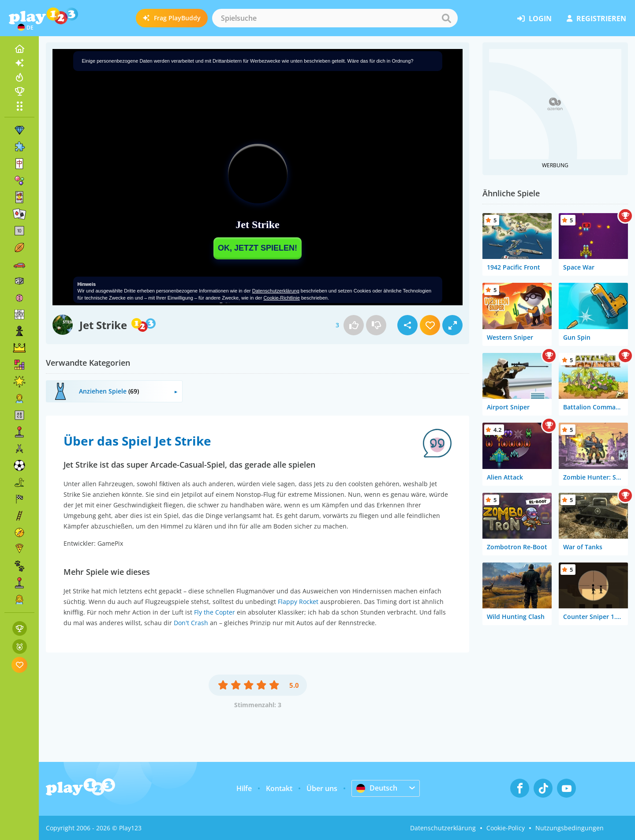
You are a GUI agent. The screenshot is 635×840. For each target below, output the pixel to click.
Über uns (322, 788)
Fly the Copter (215, 612)
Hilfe (244, 788)
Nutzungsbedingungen (570, 828)
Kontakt (279, 788)
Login (534, 19)
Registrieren (596, 19)
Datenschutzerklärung (443, 828)
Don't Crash (191, 623)
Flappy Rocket (298, 602)
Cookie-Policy (506, 828)
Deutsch (377, 788)
